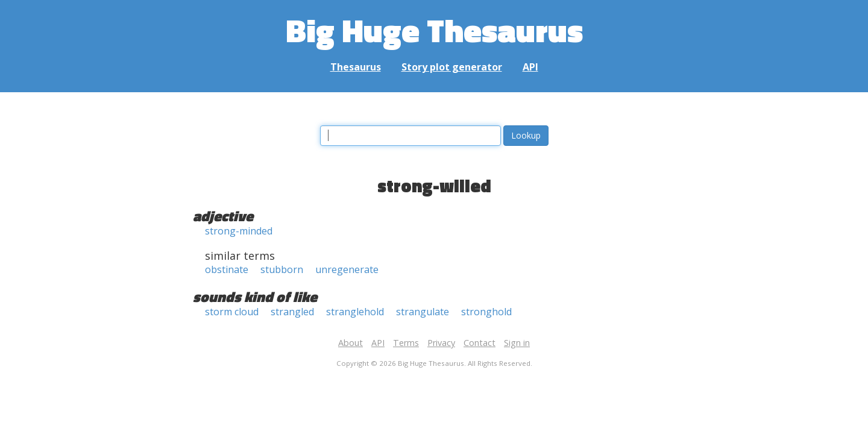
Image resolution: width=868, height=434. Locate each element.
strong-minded (239, 231)
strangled (292, 312)
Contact (480, 343)
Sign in (517, 343)
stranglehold (355, 312)
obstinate (227, 269)
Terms (406, 343)
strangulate (423, 312)
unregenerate (347, 269)
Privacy (441, 343)
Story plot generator (452, 67)
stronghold (486, 312)
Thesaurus (356, 67)
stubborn (282, 269)
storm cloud (232, 312)
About (351, 343)
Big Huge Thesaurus (434, 30)
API (530, 67)
